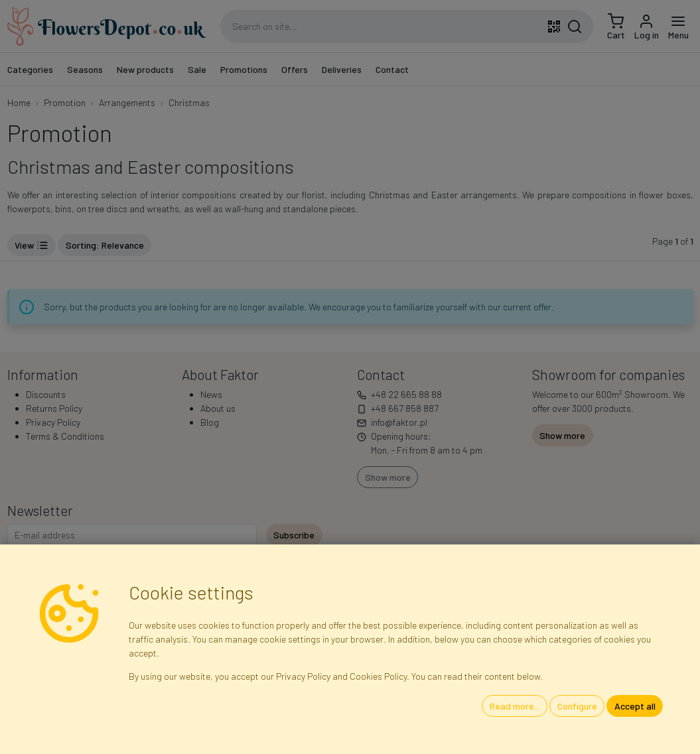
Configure (577, 706)
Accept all (635, 706)
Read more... (515, 706)
